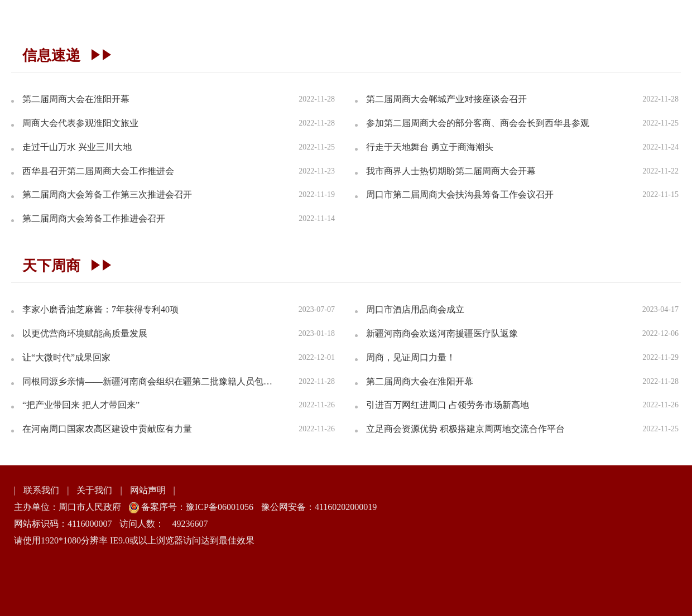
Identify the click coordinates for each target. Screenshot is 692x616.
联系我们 (41, 490)
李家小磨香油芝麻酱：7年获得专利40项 (100, 309)
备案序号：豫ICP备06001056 (196, 507)
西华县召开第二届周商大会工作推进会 (98, 171)
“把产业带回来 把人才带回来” (81, 405)
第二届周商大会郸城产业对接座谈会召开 (446, 99)
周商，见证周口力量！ (411, 357)
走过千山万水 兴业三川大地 (77, 147)
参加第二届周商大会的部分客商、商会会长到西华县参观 (478, 123)
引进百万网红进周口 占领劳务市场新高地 (448, 405)
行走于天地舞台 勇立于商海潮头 (430, 147)
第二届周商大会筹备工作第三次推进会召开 (107, 194)
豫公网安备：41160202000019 (319, 507)
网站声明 (148, 490)
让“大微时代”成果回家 (66, 357)
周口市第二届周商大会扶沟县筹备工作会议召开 (460, 194)
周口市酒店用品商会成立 (415, 309)
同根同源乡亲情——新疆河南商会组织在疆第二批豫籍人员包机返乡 (151, 381)
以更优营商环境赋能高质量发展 (85, 333)
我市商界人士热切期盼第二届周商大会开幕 (451, 171)
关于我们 (94, 490)
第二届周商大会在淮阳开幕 (76, 99)
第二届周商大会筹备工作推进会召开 (94, 218)
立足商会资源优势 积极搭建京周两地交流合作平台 (465, 429)
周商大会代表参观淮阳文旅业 (80, 123)
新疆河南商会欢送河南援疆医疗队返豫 (442, 333)
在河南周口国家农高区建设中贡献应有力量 (107, 429)
